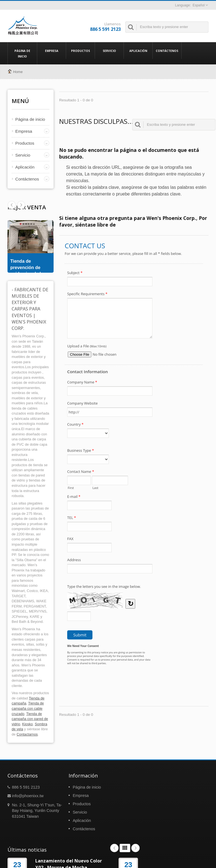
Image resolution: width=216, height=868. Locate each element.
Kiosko (27, 724)
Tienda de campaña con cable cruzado (28, 708)
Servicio (109, 51)
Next (12, 205)
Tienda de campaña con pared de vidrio (30, 719)
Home (18, 72)
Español (199, 5)
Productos (80, 51)
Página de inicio (22, 53)
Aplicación (138, 51)
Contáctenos (167, 51)
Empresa (52, 51)
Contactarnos (27, 734)
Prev (21, 205)
